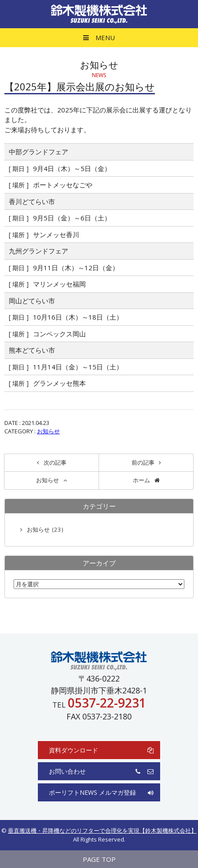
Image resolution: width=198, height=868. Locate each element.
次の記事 (55, 462)
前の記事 (143, 462)
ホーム (141, 480)
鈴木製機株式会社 (99, 14)
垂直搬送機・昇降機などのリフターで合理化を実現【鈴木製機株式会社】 (102, 831)
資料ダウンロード (101, 750)
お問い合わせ (101, 771)
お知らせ (48, 431)
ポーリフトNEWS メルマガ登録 (101, 792)
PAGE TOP (99, 859)
